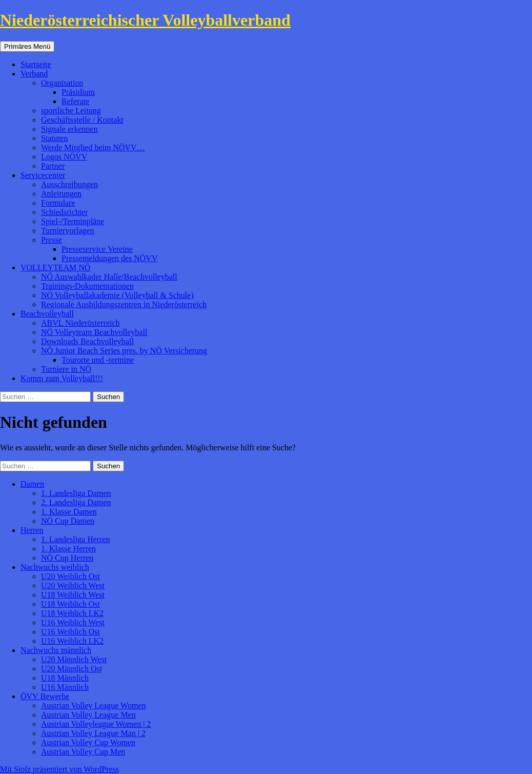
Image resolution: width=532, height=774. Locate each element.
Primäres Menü (27, 46)
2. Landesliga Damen (76, 502)
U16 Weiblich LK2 (72, 641)
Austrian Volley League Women (93, 706)
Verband (34, 74)
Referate (75, 101)
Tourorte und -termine (98, 360)
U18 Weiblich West (73, 595)
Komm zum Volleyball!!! (62, 378)
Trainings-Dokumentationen (87, 286)
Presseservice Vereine (97, 249)
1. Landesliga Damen (76, 493)
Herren (32, 530)
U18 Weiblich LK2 (72, 613)
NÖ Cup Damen (68, 521)
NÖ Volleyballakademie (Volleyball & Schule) (117, 295)
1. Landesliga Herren (76, 539)
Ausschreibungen (69, 184)
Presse (52, 240)
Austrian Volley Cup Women (88, 742)
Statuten (54, 138)
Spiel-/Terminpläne (73, 221)
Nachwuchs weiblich (55, 567)
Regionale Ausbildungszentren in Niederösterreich (124, 304)
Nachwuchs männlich (56, 650)
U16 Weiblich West (73, 622)
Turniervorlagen (67, 231)
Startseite (36, 64)
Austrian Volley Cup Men (83, 752)
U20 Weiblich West (73, 586)
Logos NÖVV (64, 157)
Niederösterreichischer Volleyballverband (145, 20)
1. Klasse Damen (69, 512)
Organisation (62, 83)
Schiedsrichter (65, 212)
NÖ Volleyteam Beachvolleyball (94, 332)
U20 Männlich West (74, 659)
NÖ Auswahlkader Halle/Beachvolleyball (109, 277)
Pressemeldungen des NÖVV (110, 258)
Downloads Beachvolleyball (87, 341)
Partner (53, 166)
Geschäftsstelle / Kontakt (82, 120)
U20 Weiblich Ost (70, 576)
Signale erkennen (69, 129)
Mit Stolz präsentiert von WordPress (59, 769)
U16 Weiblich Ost (70, 632)
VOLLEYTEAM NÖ (55, 267)
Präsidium (78, 92)
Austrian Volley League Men (88, 715)
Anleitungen (61, 194)
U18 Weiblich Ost (70, 604)
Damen (32, 484)
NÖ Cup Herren (67, 558)
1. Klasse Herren (68, 549)
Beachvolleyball (47, 314)
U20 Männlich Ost (71, 669)
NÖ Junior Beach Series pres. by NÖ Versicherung (124, 351)
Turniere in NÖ (66, 369)
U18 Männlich (65, 678)
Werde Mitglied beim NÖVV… (93, 147)
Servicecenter (43, 175)
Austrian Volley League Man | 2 (93, 733)
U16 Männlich (65, 687)
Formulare (58, 203)
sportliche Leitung (71, 111)
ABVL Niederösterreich (80, 323)
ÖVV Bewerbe (45, 696)
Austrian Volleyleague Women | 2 (96, 724)
